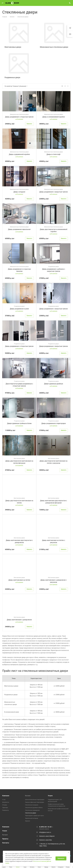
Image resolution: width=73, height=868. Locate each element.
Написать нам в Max (46, 840)
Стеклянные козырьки (32, 805)
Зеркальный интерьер (32, 818)
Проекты (5, 839)
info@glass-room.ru (45, 832)
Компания (6, 796)
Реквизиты (6, 810)
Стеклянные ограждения (32, 810)
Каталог (28, 796)
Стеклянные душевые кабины (34, 808)
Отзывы (5, 805)
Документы (6, 802)
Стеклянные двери (31, 813)
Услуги (50, 796)
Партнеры (5, 808)
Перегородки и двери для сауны (34, 816)
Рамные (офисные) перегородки (35, 802)
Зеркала (28, 821)
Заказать (29, 124)
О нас (4, 800)
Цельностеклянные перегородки (35, 800)
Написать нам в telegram (47, 836)
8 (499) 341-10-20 (45, 827)
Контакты (6, 843)
